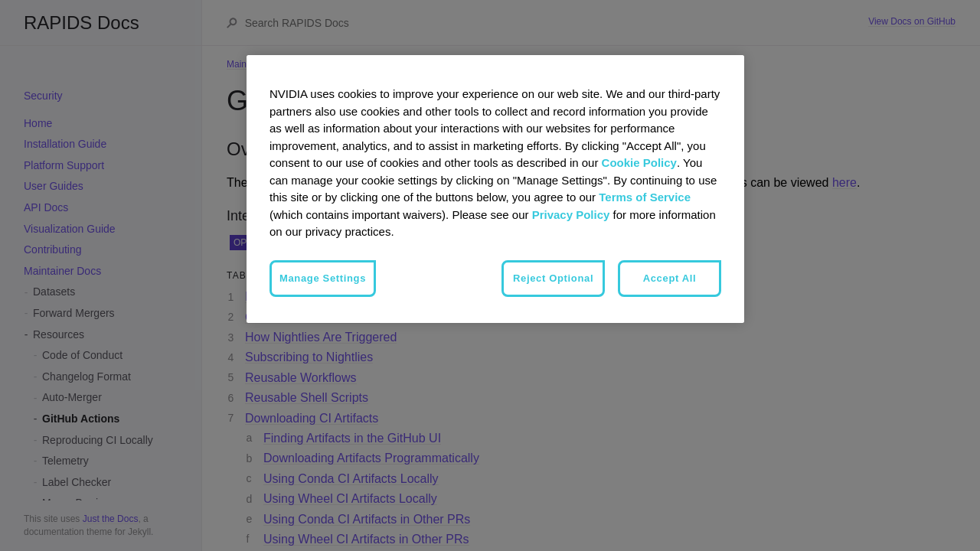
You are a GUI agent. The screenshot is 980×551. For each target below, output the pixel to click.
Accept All (670, 278)
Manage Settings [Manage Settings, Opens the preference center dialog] (323, 278)
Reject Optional (553, 278)
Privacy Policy (571, 215)
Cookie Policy (639, 163)
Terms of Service (645, 197)
